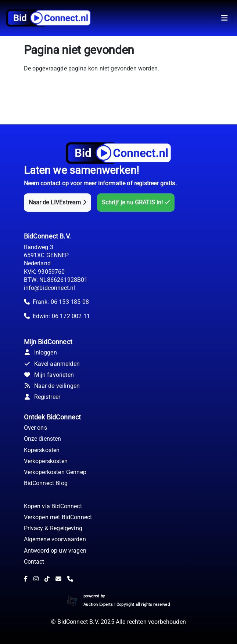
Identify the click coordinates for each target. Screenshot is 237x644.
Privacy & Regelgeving (53, 528)
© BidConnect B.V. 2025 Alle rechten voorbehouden (118, 622)
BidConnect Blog (46, 483)
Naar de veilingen (52, 386)
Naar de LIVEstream (58, 202)
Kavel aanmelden (52, 364)
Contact (34, 562)
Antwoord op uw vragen (55, 551)
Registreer (42, 397)
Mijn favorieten (49, 375)
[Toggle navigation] (225, 18)
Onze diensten (43, 439)
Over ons (35, 428)
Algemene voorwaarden (55, 539)
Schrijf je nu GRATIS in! (136, 202)
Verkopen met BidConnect (58, 517)
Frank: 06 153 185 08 (61, 302)
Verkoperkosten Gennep (55, 472)
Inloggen (40, 352)
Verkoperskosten (46, 461)
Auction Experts (98, 605)
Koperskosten (42, 450)
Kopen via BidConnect (53, 506)
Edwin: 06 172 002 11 (61, 316)
